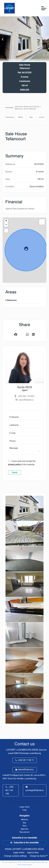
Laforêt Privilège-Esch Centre (16, 775)
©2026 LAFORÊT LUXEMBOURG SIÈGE (24, 849)
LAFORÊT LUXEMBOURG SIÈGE (22, 750)
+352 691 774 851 (26, 396)
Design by (39, 856)
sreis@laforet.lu (26, 400)
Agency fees (33, 853)
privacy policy (14, 465)
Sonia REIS (25, 387)
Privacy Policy (40, 862)
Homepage (9, 108)
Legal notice (19, 853)
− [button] (6, 225)
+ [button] (6, 221)
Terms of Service (23, 865)
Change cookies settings (15, 856)
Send (15, 472)
